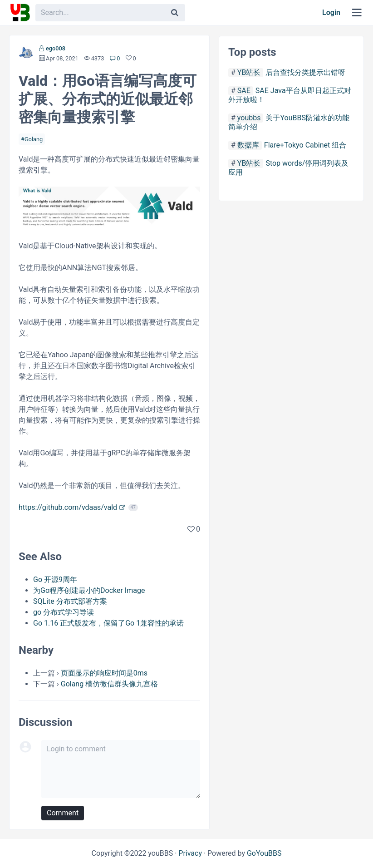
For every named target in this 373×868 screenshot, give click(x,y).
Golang (34, 139)
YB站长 (249, 72)
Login (331, 12)
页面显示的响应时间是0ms (104, 673)
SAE (244, 91)
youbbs (249, 118)
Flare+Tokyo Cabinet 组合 (305, 145)
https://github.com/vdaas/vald (68, 507)
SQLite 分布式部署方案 (70, 601)
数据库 (248, 145)
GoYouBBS (264, 853)
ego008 (56, 48)
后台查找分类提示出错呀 (305, 72)
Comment (63, 813)
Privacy (190, 853)
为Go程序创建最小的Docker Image (89, 590)
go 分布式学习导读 (64, 612)
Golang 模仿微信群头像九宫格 (109, 684)
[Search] (175, 13)
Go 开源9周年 (55, 579)
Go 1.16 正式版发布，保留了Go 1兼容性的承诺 (108, 623)
